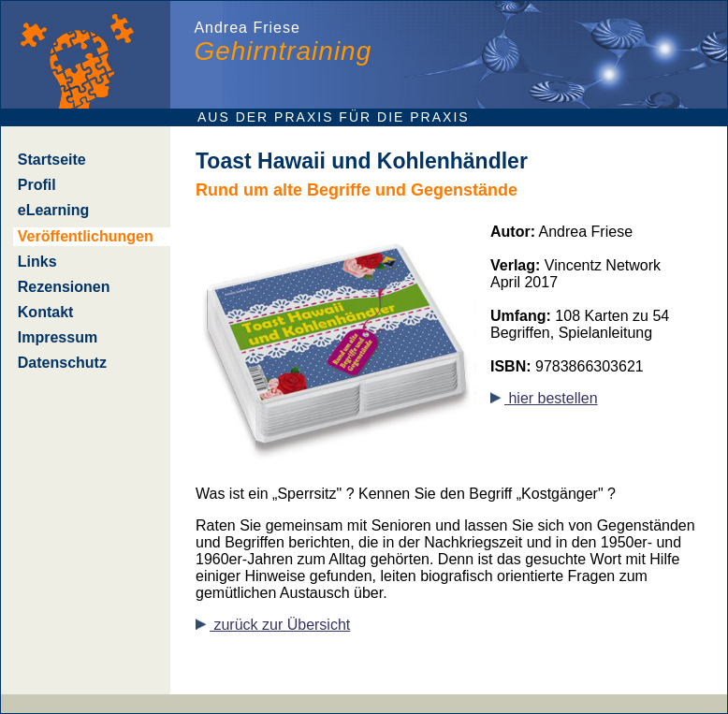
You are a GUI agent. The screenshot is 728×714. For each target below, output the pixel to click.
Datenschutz (62, 363)
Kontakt (46, 312)
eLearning (53, 210)
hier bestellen (544, 398)
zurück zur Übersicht (273, 625)
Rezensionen (64, 287)
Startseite (52, 160)
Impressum (58, 337)
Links (37, 262)
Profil (37, 185)
